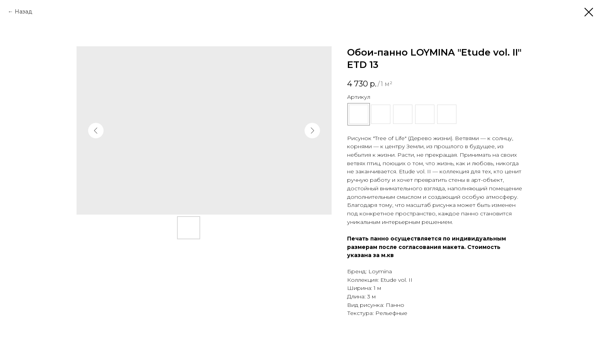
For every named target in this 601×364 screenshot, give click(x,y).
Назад (23, 12)
